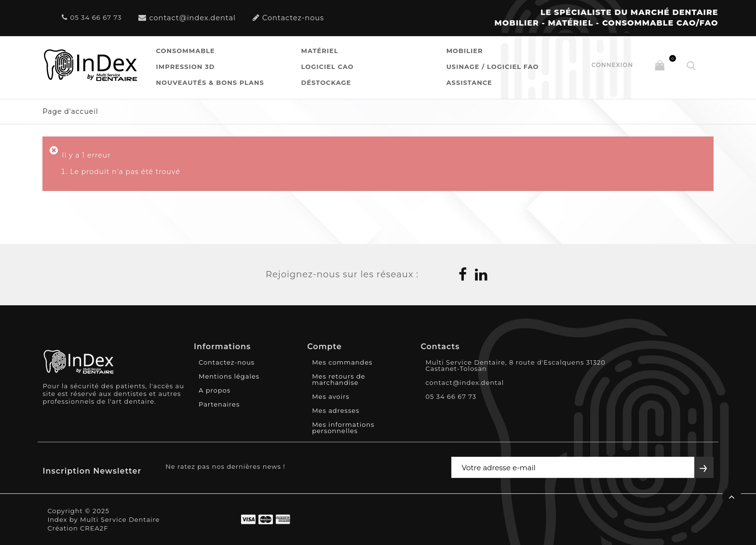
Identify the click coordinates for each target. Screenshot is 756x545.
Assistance (469, 82)
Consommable (186, 51)
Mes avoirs (331, 396)
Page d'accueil (70, 111)
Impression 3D (186, 67)
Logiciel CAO (328, 67)
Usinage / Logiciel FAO (493, 67)
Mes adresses (336, 410)
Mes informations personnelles (343, 428)
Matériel (320, 51)
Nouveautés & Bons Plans (210, 82)
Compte (324, 347)
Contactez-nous (288, 18)
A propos (215, 390)
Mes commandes (342, 362)
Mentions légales (229, 376)
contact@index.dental (187, 18)
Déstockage (326, 82)
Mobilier (465, 51)
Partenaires (219, 404)
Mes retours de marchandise (338, 379)
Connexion (612, 65)
